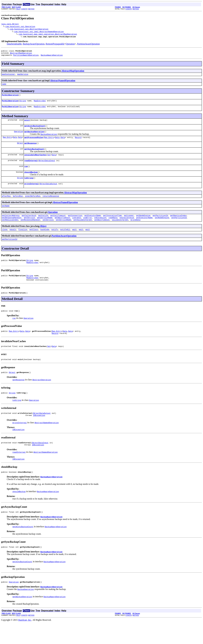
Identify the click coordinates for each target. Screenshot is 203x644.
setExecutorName (144, 228)
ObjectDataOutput (48, 193)
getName (6, 215)
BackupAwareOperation (34, 44)
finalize (23, 241)
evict (27, 124)
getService (29, 228)
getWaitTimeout (62, 228)
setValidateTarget (83, 231)
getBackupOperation (34, 137)
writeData (135, 231)
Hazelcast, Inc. (25, 642)
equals (13, 241)
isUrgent (77, 228)
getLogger (129, 226)
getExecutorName (93, 226)
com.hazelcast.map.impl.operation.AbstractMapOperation (48, 34)
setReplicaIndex (10, 231)
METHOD (31, 9)
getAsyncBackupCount (35, 130)
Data (15, 143)
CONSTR (24, 9)
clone (5, 241)
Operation (70, 44)
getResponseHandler (12, 228)
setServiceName (63, 231)
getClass (34, 241)
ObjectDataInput (47, 168)
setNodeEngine (162, 228)
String (23, 104)
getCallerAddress (11, 226)
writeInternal (31, 193)
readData (113, 228)
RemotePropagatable (55, 44)
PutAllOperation (10, 98)
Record (78, 143)
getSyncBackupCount (34, 155)
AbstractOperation (42, 397)
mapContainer (8, 76)
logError (88, 228)
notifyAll (65, 241)
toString (29, 186)
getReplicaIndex (178, 226)
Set (49, 161)
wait (74, 241)
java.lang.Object (10, 24)
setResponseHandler (30, 231)
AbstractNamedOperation (63, 83)
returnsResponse (51, 205)
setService (48, 231)
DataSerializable (14, 44)
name (4, 86)
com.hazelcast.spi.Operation (20, 27)
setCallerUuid (127, 228)
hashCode (45, 241)
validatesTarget (120, 231)
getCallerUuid (29, 226)
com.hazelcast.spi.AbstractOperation (29, 29)
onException (100, 228)
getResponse (30, 149)
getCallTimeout (58, 226)
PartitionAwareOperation (88, 44)
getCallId (43, 226)
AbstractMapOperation (21, 54)
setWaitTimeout (102, 231)
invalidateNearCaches (35, 161)
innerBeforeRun (33, 205)
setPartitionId (179, 228)
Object (20, 149)
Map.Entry (7, 143)
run (26, 174)
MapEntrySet (40, 104)
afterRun (6, 205)
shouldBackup (31, 180)
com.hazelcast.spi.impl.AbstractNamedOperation (39, 32)
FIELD (18, 9)
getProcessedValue (34, 143)
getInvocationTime (112, 226)
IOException (39, 433)
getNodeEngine (143, 226)
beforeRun (18, 205)
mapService (23, 76)
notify (55, 241)
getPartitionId (160, 226)
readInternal (31, 168)
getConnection (75, 226)
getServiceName (45, 228)
